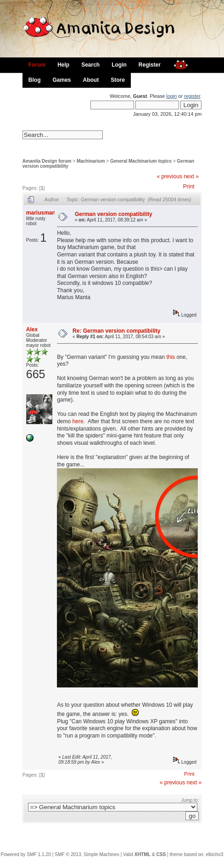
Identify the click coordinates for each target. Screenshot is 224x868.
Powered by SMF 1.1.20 (26, 854)
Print (189, 187)
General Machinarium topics (141, 161)
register (192, 96)
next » (191, 176)
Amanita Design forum (47, 161)
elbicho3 (214, 854)
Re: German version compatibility (116, 331)
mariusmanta (43, 213)
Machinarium (91, 161)
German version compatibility (114, 214)
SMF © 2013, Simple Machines (87, 854)
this (171, 357)
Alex (32, 329)
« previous (169, 176)
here (78, 421)
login (171, 96)
